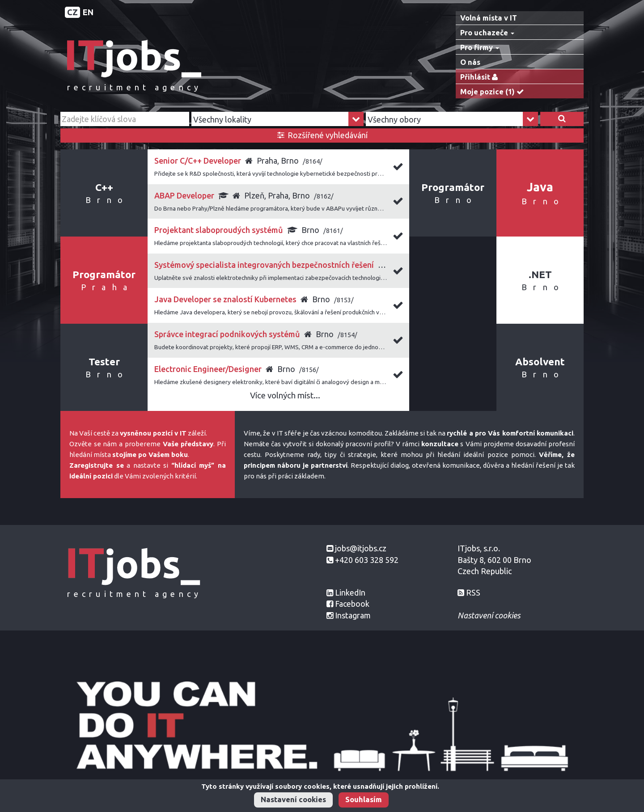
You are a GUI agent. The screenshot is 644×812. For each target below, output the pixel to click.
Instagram (353, 615)
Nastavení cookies (293, 799)
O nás (470, 62)
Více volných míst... (285, 395)
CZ (72, 12)
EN (88, 12)
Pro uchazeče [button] (487, 33)
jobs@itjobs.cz (361, 548)
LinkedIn (350, 592)
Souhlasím (364, 799)
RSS (473, 592)
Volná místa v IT (489, 18)
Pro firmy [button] (480, 47)
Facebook (352, 604)
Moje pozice (494, 92)
